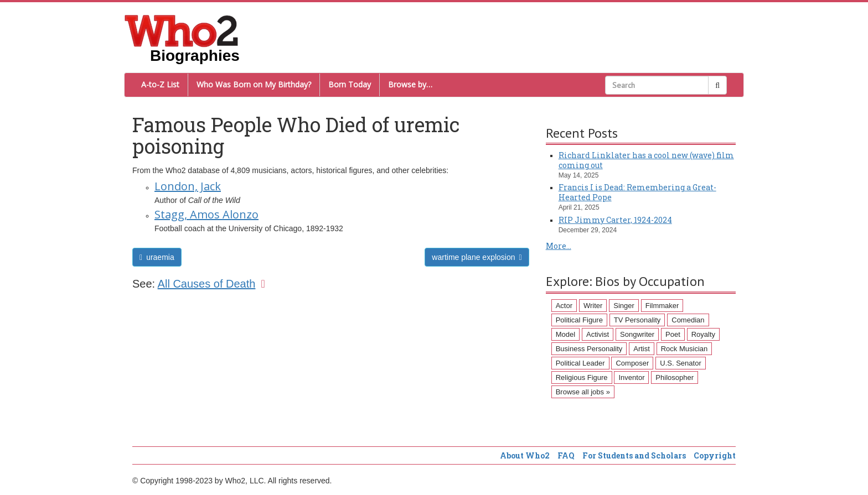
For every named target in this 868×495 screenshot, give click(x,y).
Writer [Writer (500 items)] (593, 306)
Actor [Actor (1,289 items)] (564, 306)
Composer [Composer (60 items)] (632, 363)
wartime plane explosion (477, 257)
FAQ (566, 455)
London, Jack (188, 186)
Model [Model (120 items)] (565, 334)
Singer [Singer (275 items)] (624, 306)
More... (559, 246)
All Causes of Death (211, 284)
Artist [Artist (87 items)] (642, 349)
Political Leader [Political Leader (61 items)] (580, 363)
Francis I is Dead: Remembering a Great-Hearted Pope (637, 192)
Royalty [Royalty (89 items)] (703, 334)
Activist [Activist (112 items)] (598, 334)
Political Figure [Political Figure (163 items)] (579, 320)
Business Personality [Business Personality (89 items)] (589, 349)
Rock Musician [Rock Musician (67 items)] (684, 349)
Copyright (715, 455)
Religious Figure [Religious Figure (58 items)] (582, 377)
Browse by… (410, 84)
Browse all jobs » (583, 392)
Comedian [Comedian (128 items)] (688, 320)
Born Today (350, 84)
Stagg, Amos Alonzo (206, 214)
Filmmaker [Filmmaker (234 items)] (662, 306)
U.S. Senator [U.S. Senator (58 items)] (680, 363)
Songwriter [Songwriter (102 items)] (637, 334)
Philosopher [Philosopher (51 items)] (675, 377)
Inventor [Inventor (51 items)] (631, 377)
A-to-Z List (160, 84)
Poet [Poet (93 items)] (673, 334)
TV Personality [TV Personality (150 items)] (637, 320)
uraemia (157, 257)
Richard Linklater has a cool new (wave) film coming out (646, 160)
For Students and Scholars (634, 455)
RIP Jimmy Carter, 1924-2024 (615, 220)
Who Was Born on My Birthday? (254, 84)
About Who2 (525, 455)
